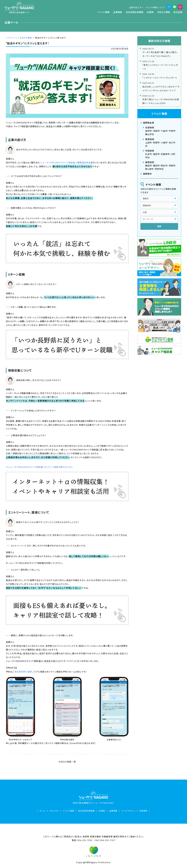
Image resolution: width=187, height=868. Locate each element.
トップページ (12, 38)
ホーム (43, 811)
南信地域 (150, 162)
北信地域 (150, 128)
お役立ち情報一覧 (67, 762)
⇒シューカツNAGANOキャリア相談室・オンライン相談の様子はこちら (39, 467)
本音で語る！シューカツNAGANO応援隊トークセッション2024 (161, 99)
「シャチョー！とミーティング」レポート (161, 76)
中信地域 (150, 151)
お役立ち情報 (163, 12)
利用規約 (143, 811)
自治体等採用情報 (134, 12)
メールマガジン (128, 811)
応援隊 (150, 12)
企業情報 (118, 12)
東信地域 (150, 139)
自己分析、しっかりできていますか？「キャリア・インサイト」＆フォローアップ (161, 86)
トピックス (54, 811)
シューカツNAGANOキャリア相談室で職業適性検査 (65, 163)
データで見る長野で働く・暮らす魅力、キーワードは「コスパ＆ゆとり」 (161, 52)
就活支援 (178, 12)
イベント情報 (104, 12)
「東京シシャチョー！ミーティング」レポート (161, 65)
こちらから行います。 (23, 672)
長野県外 (147, 174)
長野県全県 (149, 123)
